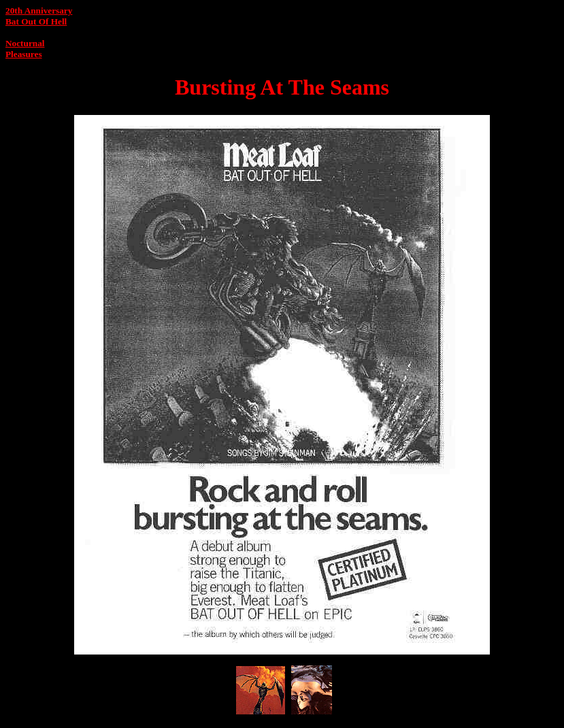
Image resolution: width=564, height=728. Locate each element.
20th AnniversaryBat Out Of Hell (39, 16)
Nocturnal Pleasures (25, 49)
